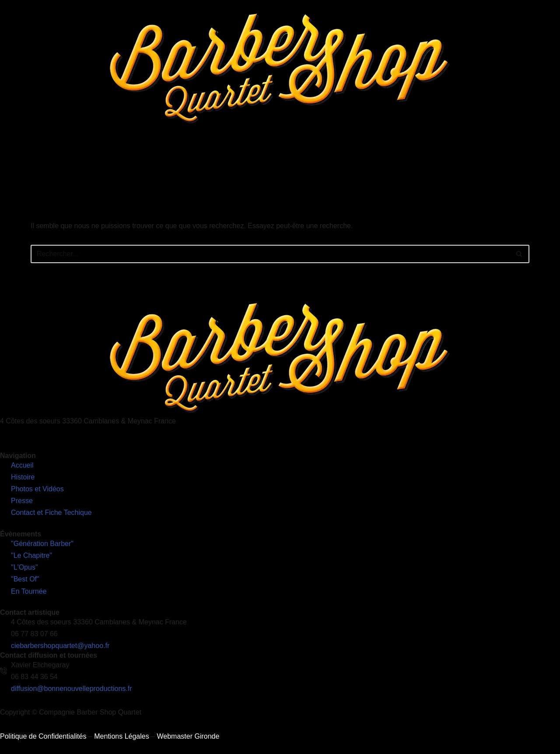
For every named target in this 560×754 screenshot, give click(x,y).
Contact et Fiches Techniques (410, 160)
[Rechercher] (270, 254)
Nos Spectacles (184, 160)
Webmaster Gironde (188, 736)
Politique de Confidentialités (43, 736)
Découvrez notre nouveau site (510, 160)
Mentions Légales (121, 736)
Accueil (92, 160)
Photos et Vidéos (296, 160)
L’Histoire (129, 160)
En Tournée (241, 160)
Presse (344, 160)
